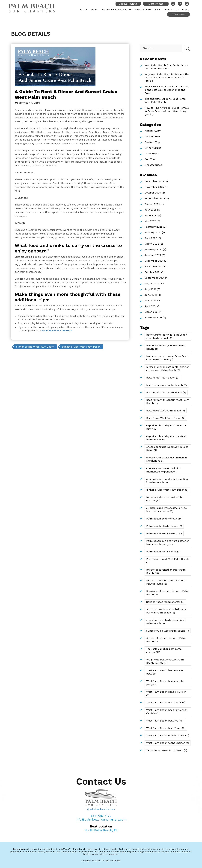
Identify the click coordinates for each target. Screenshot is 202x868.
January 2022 (153, 255)
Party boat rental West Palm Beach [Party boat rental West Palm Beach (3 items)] (167, 561)
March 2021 (152, 312)
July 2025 (150, 210)
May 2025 (150, 221)
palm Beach (152, 154)
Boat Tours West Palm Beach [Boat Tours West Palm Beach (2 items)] (166, 418)
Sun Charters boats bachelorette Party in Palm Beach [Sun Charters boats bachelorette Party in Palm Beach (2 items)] (166, 611)
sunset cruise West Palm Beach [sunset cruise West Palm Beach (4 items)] (168, 631)
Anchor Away (153, 131)
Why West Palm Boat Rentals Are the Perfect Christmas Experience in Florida (167, 78)
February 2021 (153, 318)
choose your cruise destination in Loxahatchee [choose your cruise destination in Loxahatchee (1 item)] (166, 459)
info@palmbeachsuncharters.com (101, 819)
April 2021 (151, 306)
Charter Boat (152, 136)
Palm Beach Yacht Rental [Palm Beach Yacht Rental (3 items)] (163, 552)
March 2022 (152, 244)
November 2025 (154, 187)
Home (83, 10)
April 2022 (151, 238)
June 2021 (151, 295)
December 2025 (154, 181)
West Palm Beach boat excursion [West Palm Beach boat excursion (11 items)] (166, 693)
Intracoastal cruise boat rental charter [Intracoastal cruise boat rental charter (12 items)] (165, 499)
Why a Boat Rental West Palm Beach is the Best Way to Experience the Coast (166, 90)
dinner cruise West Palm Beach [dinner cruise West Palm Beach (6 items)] (167, 490)
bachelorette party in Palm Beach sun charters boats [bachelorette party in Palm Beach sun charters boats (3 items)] (167, 336)
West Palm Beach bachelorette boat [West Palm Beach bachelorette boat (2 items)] (165, 672)
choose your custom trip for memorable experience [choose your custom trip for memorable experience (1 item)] (163, 470)
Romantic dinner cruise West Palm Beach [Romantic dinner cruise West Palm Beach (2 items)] (167, 593)
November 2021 (154, 266)
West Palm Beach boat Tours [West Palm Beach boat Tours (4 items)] (166, 728)
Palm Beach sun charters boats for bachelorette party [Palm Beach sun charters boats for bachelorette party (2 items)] (168, 542)
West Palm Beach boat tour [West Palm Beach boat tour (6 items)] (165, 721)
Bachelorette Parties (117, 10)
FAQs (157, 10)
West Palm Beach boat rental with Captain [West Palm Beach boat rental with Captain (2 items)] (167, 712)
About (94, 10)
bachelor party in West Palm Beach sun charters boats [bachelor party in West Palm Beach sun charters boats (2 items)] (168, 358)
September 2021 (154, 278)
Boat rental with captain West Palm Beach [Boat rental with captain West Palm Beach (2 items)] (168, 402)
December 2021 (154, 261)
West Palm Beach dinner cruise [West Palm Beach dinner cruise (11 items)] (168, 735)
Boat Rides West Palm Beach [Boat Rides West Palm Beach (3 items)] (166, 411)
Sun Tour (150, 159)
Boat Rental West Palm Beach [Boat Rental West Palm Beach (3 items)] (166, 392)
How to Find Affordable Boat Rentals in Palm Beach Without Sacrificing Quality (167, 111)
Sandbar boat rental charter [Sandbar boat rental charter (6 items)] (165, 602)
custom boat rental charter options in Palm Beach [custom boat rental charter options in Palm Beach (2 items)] (168, 481)
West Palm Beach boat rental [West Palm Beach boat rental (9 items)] (166, 702)
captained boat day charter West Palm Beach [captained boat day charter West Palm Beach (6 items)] (166, 438)
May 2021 (150, 301)
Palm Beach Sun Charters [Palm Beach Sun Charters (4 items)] (164, 533)
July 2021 (150, 289)
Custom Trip (152, 142)
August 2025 (152, 204)
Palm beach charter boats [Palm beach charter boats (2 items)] (164, 526)
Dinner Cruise (153, 148)
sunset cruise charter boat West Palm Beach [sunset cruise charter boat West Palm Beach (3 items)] (166, 622)
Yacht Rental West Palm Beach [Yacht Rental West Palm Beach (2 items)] (167, 750)
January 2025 (153, 232)
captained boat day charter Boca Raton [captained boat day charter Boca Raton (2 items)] (166, 427)
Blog (185, 10)
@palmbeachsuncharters (101, 809)
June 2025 (151, 215)
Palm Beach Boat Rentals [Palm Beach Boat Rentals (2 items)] (163, 519)
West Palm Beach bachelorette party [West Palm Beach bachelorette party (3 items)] (165, 683)
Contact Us (171, 10)
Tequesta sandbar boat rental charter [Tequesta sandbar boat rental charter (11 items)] (164, 651)
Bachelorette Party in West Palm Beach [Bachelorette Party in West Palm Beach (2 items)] (166, 347)
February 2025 (153, 227)
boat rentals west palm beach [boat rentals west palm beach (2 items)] (166, 385)
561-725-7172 (101, 816)
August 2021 (152, 283)
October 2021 (153, 272)
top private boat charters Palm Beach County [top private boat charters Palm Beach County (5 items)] (165, 661)
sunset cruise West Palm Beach (81, 347)
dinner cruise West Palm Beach (35, 347)
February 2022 (153, 249)
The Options (143, 10)
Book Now (178, 14)
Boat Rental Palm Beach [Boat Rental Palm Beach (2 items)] (163, 378)
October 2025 (153, 193)
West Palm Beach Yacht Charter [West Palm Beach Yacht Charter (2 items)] (168, 743)
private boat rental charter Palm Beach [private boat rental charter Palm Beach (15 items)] (166, 571)
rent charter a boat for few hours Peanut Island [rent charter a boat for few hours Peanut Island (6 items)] (167, 582)
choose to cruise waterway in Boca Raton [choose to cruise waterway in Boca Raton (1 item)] (167, 449)
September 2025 (155, 198)
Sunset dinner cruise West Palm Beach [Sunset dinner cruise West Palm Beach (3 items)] (166, 640)
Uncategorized (153, 165)
